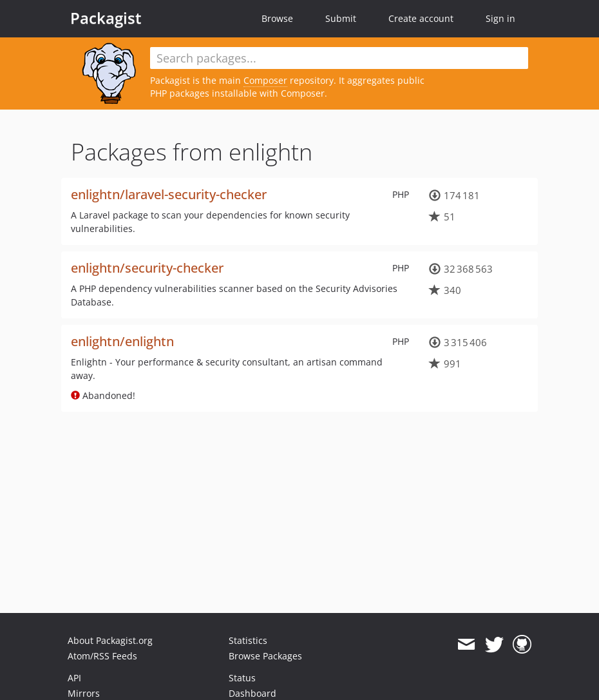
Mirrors (84, 693)
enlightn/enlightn (122, 341)
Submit (341, 18)
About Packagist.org (110, 640)
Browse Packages (265, 656)
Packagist (106, 18)
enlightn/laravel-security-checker (169, 194)
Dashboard (252, 693)
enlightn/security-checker (147, 268)
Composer (265, 80)
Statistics (248, 640)
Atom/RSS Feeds (102, 656)
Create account (421, 18)
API (74, 678)
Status (242, 678)
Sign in (500, 18)
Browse (277, 18)
